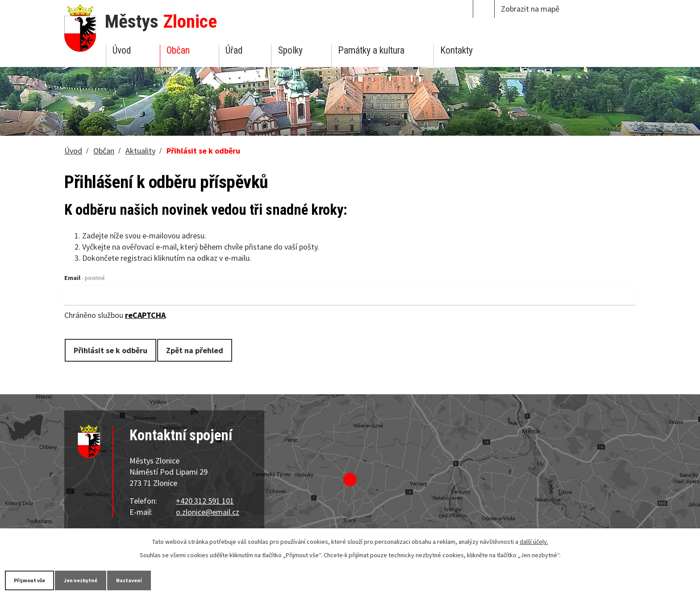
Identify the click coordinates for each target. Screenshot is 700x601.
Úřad (234, 50)
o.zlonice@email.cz (208, 512)
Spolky (290, 50)
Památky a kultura (371, 50)
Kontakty (456, 50)
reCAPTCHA (145, 315)
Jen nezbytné (103, 580)
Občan (178, 50)
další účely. (534, 541)
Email (84, 278)
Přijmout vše (37, 580)
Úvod (122, 50)
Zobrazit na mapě (530, 9)
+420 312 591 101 (205, 501)
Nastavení (165, 580)
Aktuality (140, 151)
